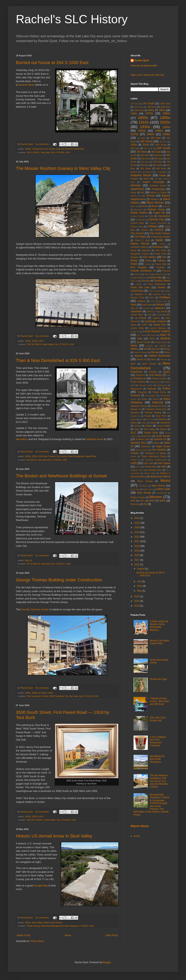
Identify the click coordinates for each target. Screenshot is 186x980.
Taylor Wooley (142, 450)
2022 (137, 537)
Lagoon (156, 318)
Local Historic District (157, 331)
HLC (152, 298)
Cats (151, 216)
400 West (145, 155)
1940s (166, 127)
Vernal (138, 467)
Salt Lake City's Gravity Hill (158, 719)
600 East (158, 159)
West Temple (144, 493)
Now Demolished (65, 149)
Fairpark (135, 257)
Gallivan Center (161, 274)
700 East (158, 162)
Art (142, 192)
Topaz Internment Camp (154, 456)
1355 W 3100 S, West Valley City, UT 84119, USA (50, 344)
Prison (145, 399)
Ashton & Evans (39, 693)
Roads (148, 416)
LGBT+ (145, 325)
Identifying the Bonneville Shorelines (157, 759)
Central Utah (137, 223)
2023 (137, 532)
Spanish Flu (160, 439)
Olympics (140, 375)
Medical (165, 338)
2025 (137, 523)
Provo (156, 399)
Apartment (137, 189)
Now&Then (79, 149)
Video (163, 467)
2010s (35, 456)
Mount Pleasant (141, 352)
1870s (28, 341)
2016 (137, 565)
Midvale (163, 346)
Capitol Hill (159, 213)
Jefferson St (152, 312)
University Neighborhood (156, 460)
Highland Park (160, 294)
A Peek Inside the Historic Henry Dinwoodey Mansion (159, 626)
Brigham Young (156, 210)
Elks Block (161, 250)
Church (159, 230)
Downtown (158, 247)
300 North (148, 148)
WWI (152, 501)
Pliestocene (136, 389)
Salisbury (162, 419)
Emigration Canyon (140, 254)
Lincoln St (135, 332)
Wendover (143, 486)
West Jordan (148, 489)
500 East (158, 155)
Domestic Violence (139, 247)
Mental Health (144, 342)
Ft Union (137, 274)
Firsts (134, 260)
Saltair (144, 423)
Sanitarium (165, 423)
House (52, 149)
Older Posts (112, 935)
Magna (153, 335)
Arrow (133, 192)
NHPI (133, 364)
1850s (162, 110)
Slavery (163, 429)
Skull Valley (37, 923)
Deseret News (26, 85)
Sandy (153, 423)
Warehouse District (160, 477)
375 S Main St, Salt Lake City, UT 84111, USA (49, 564)
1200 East (165, 107)
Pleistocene (162, 385)
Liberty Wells (137, 328)
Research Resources (156, 409)
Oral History (155, 375)
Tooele (133, 456)
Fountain (160, 267)
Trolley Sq (135, 460)
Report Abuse (140, 826)
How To (134, 308)
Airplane (135, 179)
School (138, 426)
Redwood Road (159, 406)
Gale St (148, 274)
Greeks (162, 287)
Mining (167, 349)
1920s (28, 923)
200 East (156, 138)
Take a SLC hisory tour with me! (147, 75)
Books (145, 206)
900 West (161, 168)
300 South (163, 148)
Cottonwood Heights (160, 237)
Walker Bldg (149, 473)
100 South (148, 103)
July (140, 581)
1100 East (151, 107)
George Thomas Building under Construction (59, 580)
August (141, 569)
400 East (156, 152)
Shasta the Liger (158, 679)
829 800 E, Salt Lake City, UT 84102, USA (47, 460)
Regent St (136, 409)
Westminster (162, 493)
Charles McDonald (158, 223)
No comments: (43, 144)
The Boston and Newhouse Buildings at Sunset (61, 476)
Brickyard (138, 210)
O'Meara (153, 372)
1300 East (139, 110)
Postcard (135, 395)
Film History (149, 257)
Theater (135, 453)
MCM (152, 339)
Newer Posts (24, 935)
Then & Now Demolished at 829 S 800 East (58, 360)
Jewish (164, 311)
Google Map (41, 886)
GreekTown (137, 291)
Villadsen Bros (137, 470)
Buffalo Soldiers (139, 213)
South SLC (147, 436)
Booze (155, 206)
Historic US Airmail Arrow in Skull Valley (54, 836)
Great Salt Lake (140, 287)
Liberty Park (160, 325)
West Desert (56, 923)
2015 (137, 596)
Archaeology (158, 189)
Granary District (162, 281)
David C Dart (142, 240)
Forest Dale (161, 264)
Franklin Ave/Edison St (143, 271)
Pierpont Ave (155, 382)
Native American (159, 356)
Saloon (134, 423)
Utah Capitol (164, 463)
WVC (41, 341)
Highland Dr (141, 294)
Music (167, 352)
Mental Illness (161, 342)
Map (140, 339)
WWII (162, 501)
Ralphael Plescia (139, 406)
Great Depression (157, 284)
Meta (134, 345)
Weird (46, 923)
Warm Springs (145, 481)
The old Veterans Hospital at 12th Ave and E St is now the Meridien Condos (159, 781)
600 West (145, 162)
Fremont (166, 271)
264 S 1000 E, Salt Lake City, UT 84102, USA (48, 152)
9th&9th (134, 172)
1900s (28, 149)
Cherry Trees (137, 227)
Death (159, 240)
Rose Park (161, 416)
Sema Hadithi (164, 426)
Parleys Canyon (159, 378)
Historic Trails (137, 298)
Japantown (136, 311)
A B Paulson (147, 172)
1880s (166, 113)
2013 (137, 606)
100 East (135, 104)
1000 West (139, 107)
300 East (135, 148)
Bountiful (167, 206)
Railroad (158, 402)
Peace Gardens (138, 382)
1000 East (165, 103)
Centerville (140, 220)
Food (134, 264)
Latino (133, 325)
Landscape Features (156, 321)
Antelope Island (158, 186)
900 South (146, 168)
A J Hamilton (162, 172)
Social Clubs (151, 433)
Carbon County (137, 216)
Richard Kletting (153, 412)
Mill (146, 349)
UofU (51, 693)
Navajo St (142, 359)
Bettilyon (154, 199)
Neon (153, 359)
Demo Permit (140, 244)
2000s (134, 145)
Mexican (150, 346)
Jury (150, 315)
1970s (134, 134)
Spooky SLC (139, 443)
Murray (155, 352)
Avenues (150, 196)
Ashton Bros (136, 196)
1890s (28, 456)
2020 (137, 546)
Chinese (145, 230)
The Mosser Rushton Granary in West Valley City (63, 168)
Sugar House (163, 446)
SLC (133, 433)
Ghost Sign (156, 278)
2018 (137, 555)
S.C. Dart (151, 419)
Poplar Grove (159, 392)
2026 (137, 518)
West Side (164, 489)
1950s (35, 816)
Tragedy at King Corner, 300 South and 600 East (159, 701)
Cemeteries (164, 216)
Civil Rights (140, 237)
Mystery (139, 356)
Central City (37, 149)
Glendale (145, 281)
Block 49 (134, 206)
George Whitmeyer (139, 278)
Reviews (135, 412)
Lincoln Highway (158, 328)
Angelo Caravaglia (153, 182)
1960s (159, 131)
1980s (150, 134)
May (140, 591)
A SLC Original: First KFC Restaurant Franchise (158, 741)
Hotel (133, 305)
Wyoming (135, 504)
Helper (167, 291)
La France (141, 318)
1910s (35, 341)
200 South (146, 141)
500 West (146, 159)
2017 (137, 560)
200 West (163, 142)
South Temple (163, 436)
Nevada (164, 359)
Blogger (107, 962)
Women (156, 497)
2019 (137, 551)
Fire (46, 149)
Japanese (160, 308)
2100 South (161, 145)
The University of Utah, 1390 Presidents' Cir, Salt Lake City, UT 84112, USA (63, 696)
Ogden (167, 372)
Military (134, 349)
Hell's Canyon (155, 291)
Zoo (145, 504)
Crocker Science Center (35, 609)
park (168, 375)
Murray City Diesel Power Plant (159, 642)
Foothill (148, 264)
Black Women (155, 203)
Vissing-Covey (155, 470)
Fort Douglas (139, 267)
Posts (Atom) (37, 941)
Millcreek (156, 349)
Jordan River (137, 315)
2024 (137, 527)
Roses (133, 419)
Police (166, 389)
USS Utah (149, 463)
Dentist (162, 244)
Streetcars (146, 446)
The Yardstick (159, 450)
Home (68, 935)
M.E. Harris (142, 335)
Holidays (165, 297)
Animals (136, 185)
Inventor (147, 308)
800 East (43, 456)
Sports (156, 443)
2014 (137, 601)
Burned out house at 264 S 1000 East (52, 63)
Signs (137, 429)
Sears (149, 426)
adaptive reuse (95, 439)
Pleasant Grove (146, 385)
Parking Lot (140, 378)
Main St (29, 560)
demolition (22, 439)
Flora (149, 261)
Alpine (146, 179)
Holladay (141, 301)
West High (135, 489)
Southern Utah (143, 439)
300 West (142, 152)
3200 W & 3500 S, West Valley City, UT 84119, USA (51, 820)
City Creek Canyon (160, 233)
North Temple (149, 364)
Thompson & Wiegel (155, 453)
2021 (137, 541)
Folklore (162, 261)
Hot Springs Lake (159, 301)
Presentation (151, 396)
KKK (168, 315)
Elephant (146, 250)
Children (152, 226)
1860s (134, 114)
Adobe (163, 175)
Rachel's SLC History (72, 19)
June (140, 586)
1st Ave (141, 138)
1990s (166, 134)
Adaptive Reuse (141, 175)
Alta (156, 179)
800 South (158, 165)
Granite (139, 284)
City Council (137, 233)
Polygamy (142, 392)
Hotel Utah (147, 305)
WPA (133, 501)
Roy (141, 419)
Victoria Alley (151, 467)
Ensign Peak (160, 254)
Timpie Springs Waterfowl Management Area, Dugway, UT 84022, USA (60, 926)
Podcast (152, 389)
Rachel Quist (142, 60)
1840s (151, 110)
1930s (28, 693)
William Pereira (138, 497)
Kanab (159, 315)
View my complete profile (144, 66)
